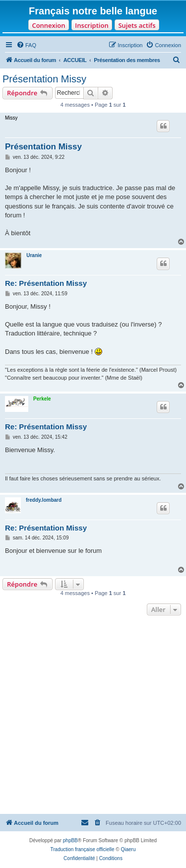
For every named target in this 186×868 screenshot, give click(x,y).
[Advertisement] (93, 716)
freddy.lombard (44, 500)
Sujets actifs (137, 25)
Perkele (42, 399)
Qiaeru (128, 849)
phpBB (70, 840)
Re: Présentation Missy (46, 283)
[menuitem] (26, 45)
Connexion (48, 25)
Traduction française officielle (83, 849)
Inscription (92, 25)
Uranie (34, 255)
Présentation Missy (44, 79)
